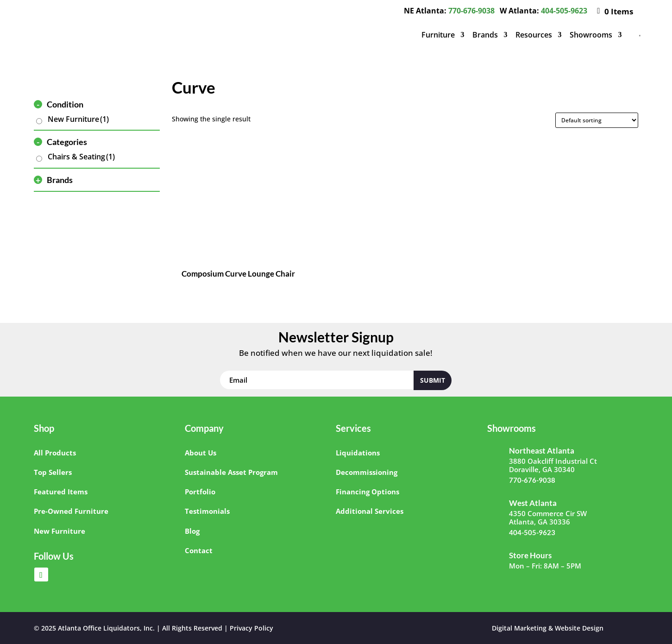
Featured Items (61, 492)
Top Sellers (53, 472)
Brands (485, 35)
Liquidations (358, 453)
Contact (199, 550)
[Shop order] (597, 120)
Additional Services (370, 511)
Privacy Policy (251, 628)
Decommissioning (367, 472)
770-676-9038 (471, 11)
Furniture (438, 35)
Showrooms (591, 35)
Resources (534, 35)
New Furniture (78, 119)
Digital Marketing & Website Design (548, 628)
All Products (55, 453)
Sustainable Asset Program (231, 472)
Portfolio (200, 492)
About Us (201, 453)
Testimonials (207, 511)
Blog (192, 531)
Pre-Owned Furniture (71, 511)
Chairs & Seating (81, 157)
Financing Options (367, 492)
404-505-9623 (564, 11)
